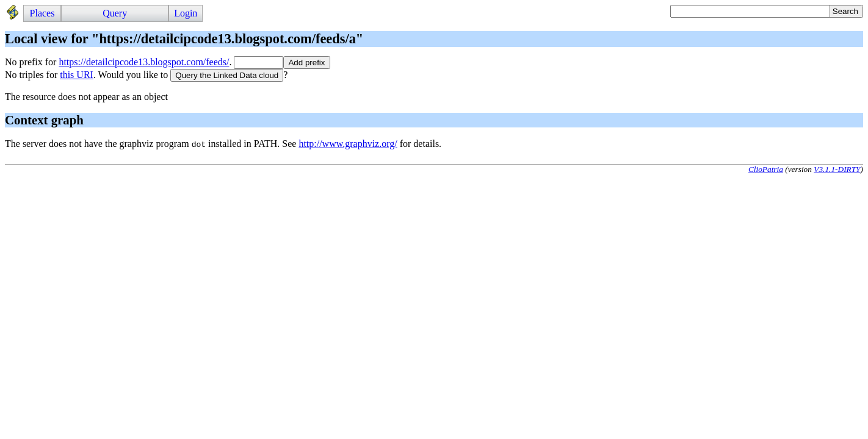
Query (115, 13)
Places (42, 13)
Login (186, 13)
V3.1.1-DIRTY (837, 169)
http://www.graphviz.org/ (348, 144)
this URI (77, 75)
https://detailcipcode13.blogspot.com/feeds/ (144, 62)
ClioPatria (766, 169)
